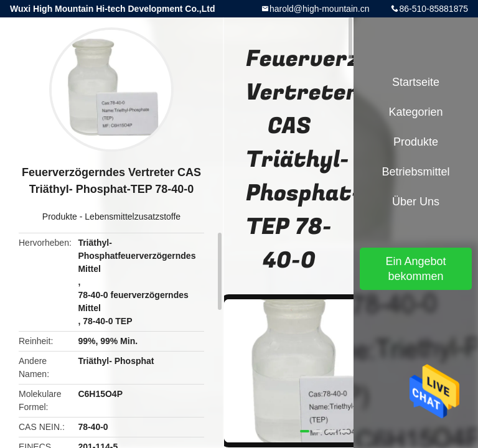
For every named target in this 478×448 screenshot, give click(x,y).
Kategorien (415, 112)
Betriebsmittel (415, 172)
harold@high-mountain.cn (320, 9)
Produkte (60, 217)
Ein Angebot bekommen (415, 269)
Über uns (416, 202)
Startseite (416, 82)
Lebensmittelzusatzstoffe (133, 217)
